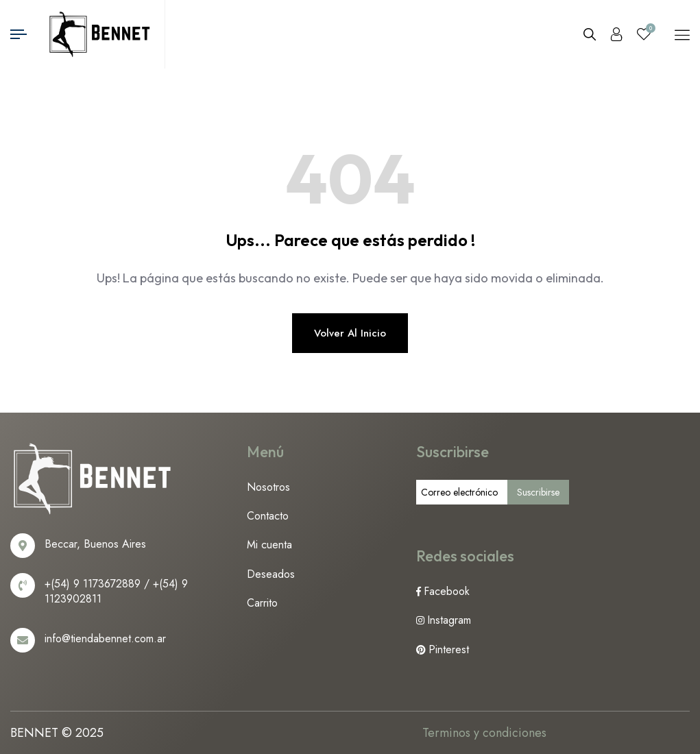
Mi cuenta (269, 545)
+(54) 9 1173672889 (93, 584)
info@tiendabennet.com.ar (105, 639)
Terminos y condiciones (484, 733)
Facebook (447, 591)
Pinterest (449, 649)
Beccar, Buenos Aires (95, 544)
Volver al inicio (350, 333)
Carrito (262, 603)
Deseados (271, 574)
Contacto (268, 516)
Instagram (449, 620)
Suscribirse (538, 492)
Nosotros (268, 487)
